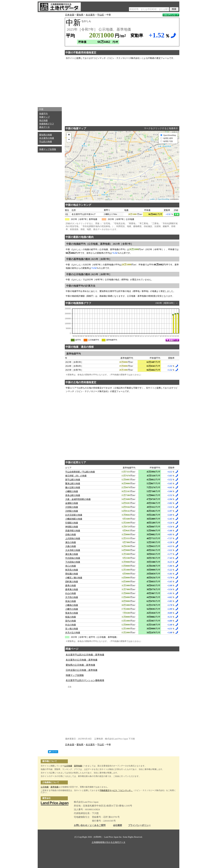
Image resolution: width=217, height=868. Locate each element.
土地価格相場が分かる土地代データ (108, 842)
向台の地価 (71, 625)
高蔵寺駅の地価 (73, 531)
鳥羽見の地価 (72, 570)
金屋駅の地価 (72, 503)
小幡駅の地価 (72, 491)
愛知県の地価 (46, 135)
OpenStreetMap (164, 199)
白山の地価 (71, 593)
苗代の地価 (71, 621)
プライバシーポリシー (139, 825)
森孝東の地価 (72, 589)
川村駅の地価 (72, 511)
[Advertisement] (50, 59)
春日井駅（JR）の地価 (76, 476)
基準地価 (78, 766)
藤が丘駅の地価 (73, 487)
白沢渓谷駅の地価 (74, 515)
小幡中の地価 (72, 609)
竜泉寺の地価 (72, 613)
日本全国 (70, 15)
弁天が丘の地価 (73, 633)
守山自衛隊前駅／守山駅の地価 (80, 472)
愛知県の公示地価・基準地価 (80, 665)
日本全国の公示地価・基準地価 (82, 670)
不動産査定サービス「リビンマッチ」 (116, 790)
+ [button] (69, 135)
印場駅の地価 (72, 523)
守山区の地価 (46, 142)
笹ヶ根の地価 (72, 629)
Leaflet (152, 199)
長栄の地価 (71, 601)
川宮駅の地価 (72, 507)
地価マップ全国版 (48, 149)
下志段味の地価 (73, 562)
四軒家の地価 (72, 582)
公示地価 (68, 766)
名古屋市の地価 (47, 138)
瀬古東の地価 (72, 554)
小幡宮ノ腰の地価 (74, 578)
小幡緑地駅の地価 (74, 519)
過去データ (44, 127)
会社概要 (118, 825)
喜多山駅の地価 (73, 495)
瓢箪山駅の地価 (73, 484)
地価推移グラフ (47, 124)
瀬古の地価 (71, 542)
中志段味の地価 (73, 558)
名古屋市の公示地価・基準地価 (82, 660)
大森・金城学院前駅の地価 (78, 499)
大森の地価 (71, 546)
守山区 (101, 15)
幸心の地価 (71, 566)
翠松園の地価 (72, 574)
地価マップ (44, 117)
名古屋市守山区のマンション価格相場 (85, 680)
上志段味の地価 (73, 538)
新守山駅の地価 (73, 480)
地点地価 (43, 120)
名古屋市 (90, 15)
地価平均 (43, 114)
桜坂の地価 (71, 617)
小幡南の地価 (72, 605)
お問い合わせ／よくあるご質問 (90, 825)
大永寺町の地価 (73, 550)
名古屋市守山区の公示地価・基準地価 (85, 655)
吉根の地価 (71, 535)
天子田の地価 (72, 597)
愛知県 (80, 15)
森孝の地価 (71, 586)
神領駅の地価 (72, 527)
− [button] (69, 140)
